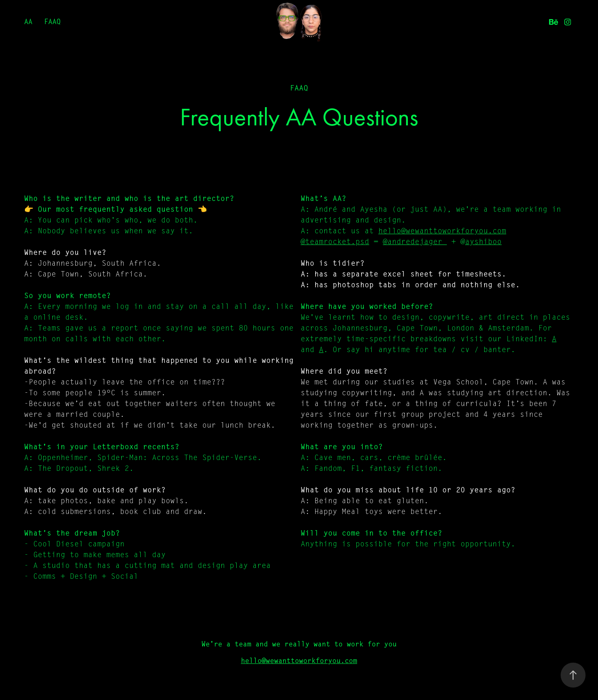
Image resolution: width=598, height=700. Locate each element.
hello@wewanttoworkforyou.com (442, 231)
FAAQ (52, 22)
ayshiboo (483, 242)
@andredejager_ (415, 242)
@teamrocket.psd (335, 242)
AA (28, 22)
